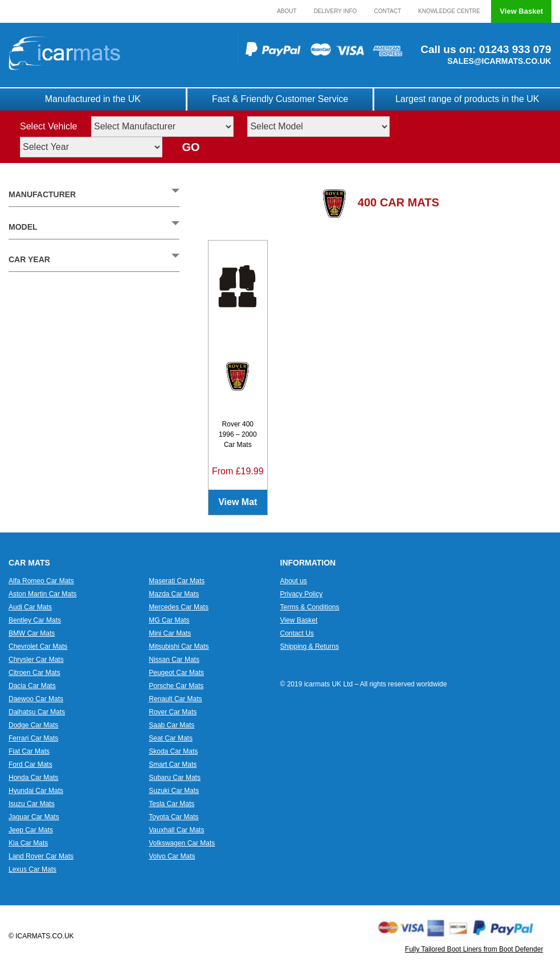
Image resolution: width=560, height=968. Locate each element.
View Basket (521, 11)
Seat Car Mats (171, 738)
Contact (387, 11)
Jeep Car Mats (31, 830)
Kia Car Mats (28, 843)
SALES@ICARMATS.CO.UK (499, 61)
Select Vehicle (49, 126)
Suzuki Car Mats (174, 791)
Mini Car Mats (170, 633)
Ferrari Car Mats (33, 738)
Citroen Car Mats (34, 673)
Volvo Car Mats (172, 856)
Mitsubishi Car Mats (179, 646)
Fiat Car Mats (29, 751)
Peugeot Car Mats (176, 673)
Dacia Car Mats (32, 686)
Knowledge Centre (449, 11)
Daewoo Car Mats (36, 699)
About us (294, 581)
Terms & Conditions (310, 607)
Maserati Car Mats (177, 581)
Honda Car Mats (33, 778)
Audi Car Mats (30, 607)
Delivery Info (336, 11)
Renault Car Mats (175, 699)
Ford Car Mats (30, 764)
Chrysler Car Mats (36, 660)
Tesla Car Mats (171, 804)
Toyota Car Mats (173, 817)
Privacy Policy (302, 594)
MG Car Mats (169, 620)
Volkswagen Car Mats (182, 843)
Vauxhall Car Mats (176, 830)
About (287, 11)
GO (191, 147)
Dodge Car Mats (33, 725)
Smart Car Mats (173, 764)
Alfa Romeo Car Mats (41, 581)
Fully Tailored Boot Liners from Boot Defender (474, 949)
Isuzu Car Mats (32, 804)
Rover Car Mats (173, 712)
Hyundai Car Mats (36, 791)
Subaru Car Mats (175, 778)
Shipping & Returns (310, 646)
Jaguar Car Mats (34, 817)
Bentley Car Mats (35, 620)
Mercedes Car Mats (179, 607)
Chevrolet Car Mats (38, 646)
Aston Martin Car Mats (42, 594)
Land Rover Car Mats (41, 856)
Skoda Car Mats (173, 751)
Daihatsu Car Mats (37, 712)
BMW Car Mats (32, 633)
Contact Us (297, 633)
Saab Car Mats (171, 725)
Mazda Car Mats (174, 594)
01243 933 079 (513, 49)
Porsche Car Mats (176, 686)
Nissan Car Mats (174, 660)
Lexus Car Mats (32, 869)
